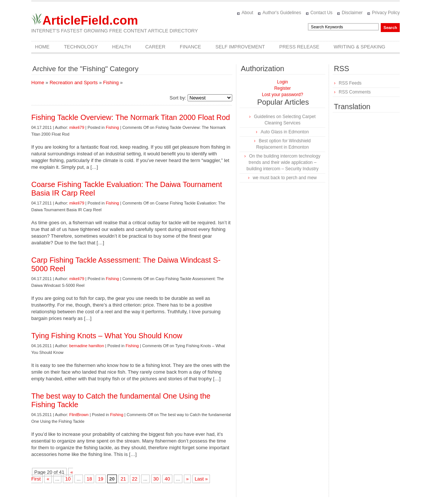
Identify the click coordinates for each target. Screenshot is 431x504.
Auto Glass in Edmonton (285, 132)
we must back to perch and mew (285, 178)
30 (156, 479)
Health (121, 47)
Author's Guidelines (282, 13)
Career (155, 47)
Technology (81, 47)
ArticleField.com (90, 20)
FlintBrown (79, 415)
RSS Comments (355, 92)
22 (135, 479)
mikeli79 (77, 127)
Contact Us (321, 13)
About (247, 13)
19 (100, 479)
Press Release (299, 47)
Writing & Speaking (360, 47)
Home (42, 47)
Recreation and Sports (74, 83)
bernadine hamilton (87, 346)
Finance (190, 47)
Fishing (111, 83)
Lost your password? (283, 95)
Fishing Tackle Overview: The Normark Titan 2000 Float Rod (131, 117)
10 (68, 479)
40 (167, 479)
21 (123, 479)
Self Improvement (240, 47)
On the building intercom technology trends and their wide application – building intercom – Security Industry (283, 162)
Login (282, 82)
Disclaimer (352, 13)
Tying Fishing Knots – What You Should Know (107, 336)
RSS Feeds (350, 83)
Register (283, 88)
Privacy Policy (386, 13)
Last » (201, 479)
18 (89, 479)
